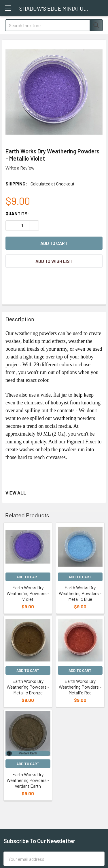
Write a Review (20, 168)
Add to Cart (28, 577)
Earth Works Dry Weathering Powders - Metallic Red (80, 687)
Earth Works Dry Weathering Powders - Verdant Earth (28, 780)
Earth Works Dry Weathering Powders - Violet (28, 593)
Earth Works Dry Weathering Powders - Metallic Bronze (28, 687)
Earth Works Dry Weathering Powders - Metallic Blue (80, 593)
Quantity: (17, 213)
